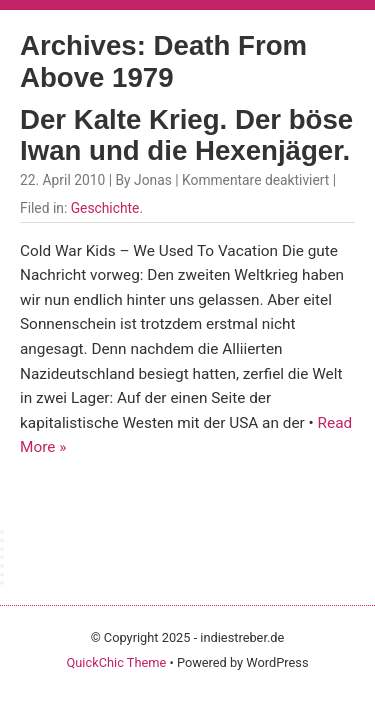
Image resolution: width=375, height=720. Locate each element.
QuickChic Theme (116, 662)
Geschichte (105, 208)
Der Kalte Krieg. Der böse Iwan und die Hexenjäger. (186, 135)
